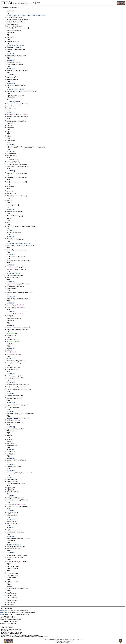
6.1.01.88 (12, 102)
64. (5, 314)
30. (5, 162)
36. (5, 186)
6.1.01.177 (12, 312)
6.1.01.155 (12, 477)
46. (5, 226)
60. (5, 292)
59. (5, 288)
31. (5, 164)
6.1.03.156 (12, 83)
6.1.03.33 (12, 536)
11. (5, 85)
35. (5, 182)
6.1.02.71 (12, 450)
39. (5, 196)
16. (5, 106)
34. (5, 178)
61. (5, 299)
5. (6, 26)
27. (5, 147)
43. (5, 216)
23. (5, 127)
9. (6, 77)
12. (5, 91)
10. (5, 79)
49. (5, 245)
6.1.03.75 (12, 89)
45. (5, 222)
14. (5, 370)
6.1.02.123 (12, 519)
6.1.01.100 (12, 297)
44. (5, 218)
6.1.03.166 (12, 403)
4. (6, 24)
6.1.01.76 (12, 54)
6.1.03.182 (12, 471)
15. (5, 104)
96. (5, 604)
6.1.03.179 (12, 382)
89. (5, 582)
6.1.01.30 (12, 427)
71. (5, 569)
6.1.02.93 (12, 418)
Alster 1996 (3, 611)
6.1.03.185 (12, 254)
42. (5, 211)
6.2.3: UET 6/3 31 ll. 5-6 (22, 418)
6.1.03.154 (12, 45)
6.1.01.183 (12, 374)
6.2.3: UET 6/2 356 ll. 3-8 (38, 15)
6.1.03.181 (12, 464)
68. (5, 557)
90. (5, 588)
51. (5, 256)
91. (5, 593)
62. (5, 305)
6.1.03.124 (12, 69)
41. (5, 205)
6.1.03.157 (18, 102)
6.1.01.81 (12, 151)
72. (5, 573)
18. (5, 114)
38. (5, 194)
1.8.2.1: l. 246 (20, 45)
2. (6, 19)
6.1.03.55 (12, 273)
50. (5, 250)
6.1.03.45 (12, 243)
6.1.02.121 (12, 511)
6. (6, 28)
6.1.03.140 (12, 496)
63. (5, 307)
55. (5, 275)
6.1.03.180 (12, 458)
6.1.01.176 (12, 303)
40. (5, 200)
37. (5, 191)
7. (6, 64)
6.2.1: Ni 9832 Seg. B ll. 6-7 (23, 243)
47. (5, 232)
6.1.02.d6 (12, 145)
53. (5, 267)
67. (5, 555)
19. (5, 116)
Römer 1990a (4, 614)
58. (5, 286)
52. (5, 261)
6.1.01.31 (12, 209)
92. (5, 595)
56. (5, 278)
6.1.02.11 (12, 325)
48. (5, 239)
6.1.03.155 (12, 75)
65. (5, 316)
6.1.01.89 (12, 237)
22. (5, 125)
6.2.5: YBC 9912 (20, 89)
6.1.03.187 (12, 528)
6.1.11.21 (12, 230)
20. (5, 121)
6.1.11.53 (18, 545)
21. (5, 123)
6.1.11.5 (17, 273)
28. (5, 153)
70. (5, 566)
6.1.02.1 (11, 15)
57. (5, 284)
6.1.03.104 (12, 348)
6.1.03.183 (12, 553)
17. (5, 108)
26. (5, 140)
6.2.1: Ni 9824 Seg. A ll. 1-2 (22, 15)
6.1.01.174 (12, 265)
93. (5, 598)
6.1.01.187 (12, 359)
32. (5, 167)
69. (5, 562)
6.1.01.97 (12, 545)
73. (5, 576)
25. (5, 136)
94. (5, 600)
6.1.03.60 (12, 412)
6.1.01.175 (12, 282)
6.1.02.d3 (12, 171)
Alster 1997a (4, 613)
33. (5, 173)
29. (5, 156)
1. (6, 17)
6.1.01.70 (12, 586)
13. (5, 96)
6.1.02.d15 (12, 394)
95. (5, 602)
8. (6, 70)
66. (5, 549)
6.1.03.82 (12, 60)
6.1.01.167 (12, 112)
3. (6, 22)
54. (5, 269)
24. (5, 132)
